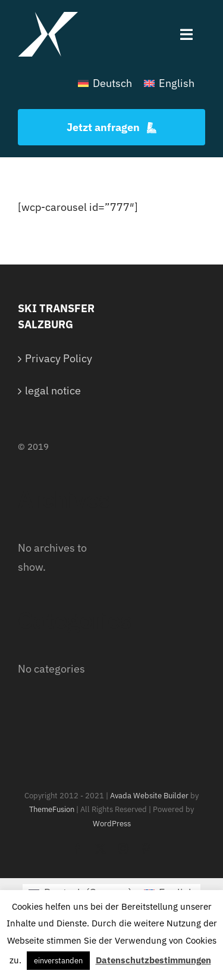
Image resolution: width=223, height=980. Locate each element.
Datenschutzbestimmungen (153, 960)
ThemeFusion (52, 809)
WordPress (112, 824)
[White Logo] (48, 17)
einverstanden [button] (58, 961)
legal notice (53, 391)
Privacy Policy (59, 358)
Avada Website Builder (149, 796)
